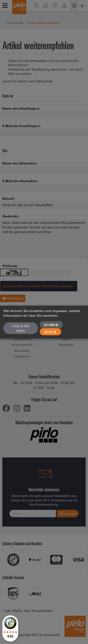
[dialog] (44, 322)
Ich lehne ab (51, 325)
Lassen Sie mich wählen (21, 328)
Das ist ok (50, 332)
